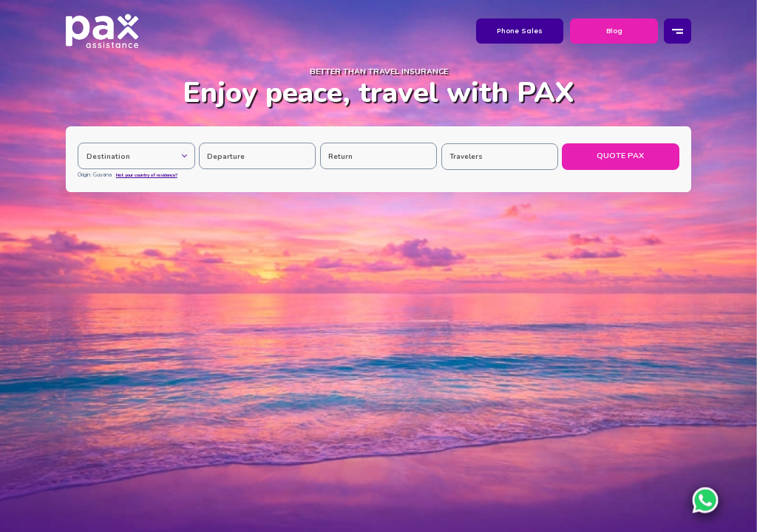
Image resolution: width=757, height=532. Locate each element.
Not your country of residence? (147, 175)
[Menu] (677, 31)
